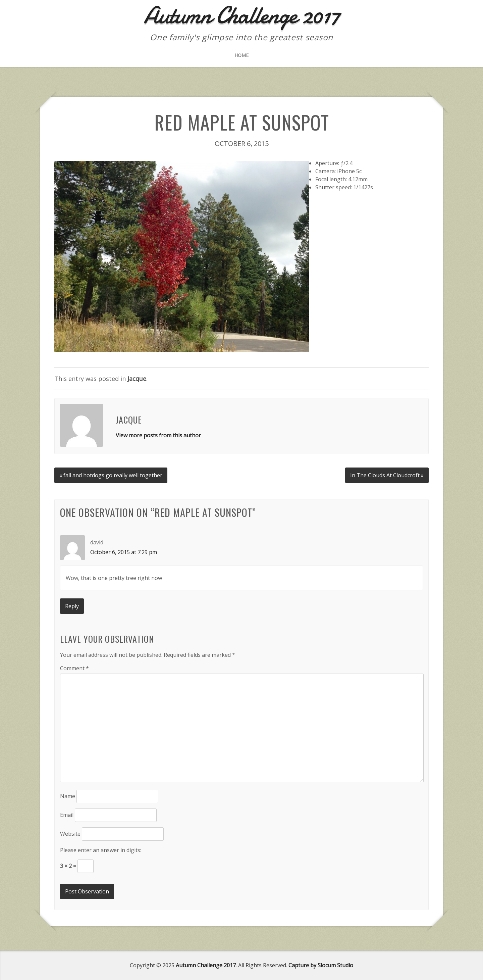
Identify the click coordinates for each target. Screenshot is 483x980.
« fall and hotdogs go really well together (111, 475)
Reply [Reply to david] (72, 606)
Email (67, 815)
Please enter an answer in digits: (101, 850)
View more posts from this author (158, 435)
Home (241, 55)
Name (68, 796)
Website (70, 834)
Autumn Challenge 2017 (206, 965)
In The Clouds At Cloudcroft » (387, 475)
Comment (74, 668)
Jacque (137, 379)
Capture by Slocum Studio (321, 965)
